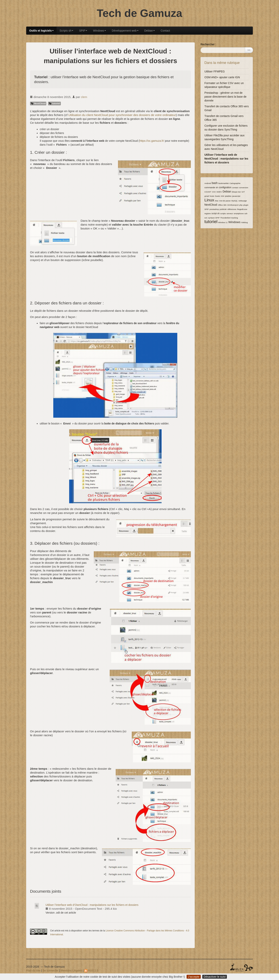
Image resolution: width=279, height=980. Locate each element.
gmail (207, 196)
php (241, 205)
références (232, 209)
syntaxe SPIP (214, 218)
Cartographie (235, 183)
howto (218, 196)
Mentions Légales (71, 971)
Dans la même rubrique (222, 63)
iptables (228, 196)
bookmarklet (223, 183)
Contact (165, 31)
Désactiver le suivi (215, 977)
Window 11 (223, 222)
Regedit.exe (242, 209)
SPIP (83, 31)
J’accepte (194, 977)
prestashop (214, 209)
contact (235, 188)
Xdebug (245, 222)
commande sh (211, 187)
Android (208, 183)
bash (215, 183)
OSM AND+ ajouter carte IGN (222, 77)
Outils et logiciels (41, 31)
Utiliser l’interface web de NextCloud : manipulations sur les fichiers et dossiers (226, 159)
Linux (209, 200)
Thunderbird (225, 218)
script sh (216, 213)
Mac (217, 201)
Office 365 (222, 205)
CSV (214, 192)
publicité (223, 209)
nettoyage (243, 201)
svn (206, 218)
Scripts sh (66, 31)
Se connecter (51, 971)
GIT (243, 192)
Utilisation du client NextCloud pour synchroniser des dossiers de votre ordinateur (122, 115)
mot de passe (225, 201)
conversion (244, 188)
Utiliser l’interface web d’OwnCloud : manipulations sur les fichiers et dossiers (92, 905)
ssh (246, 213)
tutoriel (54, 103)
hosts (212, 196)
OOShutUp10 (233, 205)
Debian (150, 31)
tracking (235, 218)
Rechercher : (208, 44)
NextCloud (38, 103)
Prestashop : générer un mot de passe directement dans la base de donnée (225, 97)
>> (249, 50)
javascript (236, 196)
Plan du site (33, 971)
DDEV (219, 192)
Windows (99, 31)
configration (225, 187)
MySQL (235, 201)
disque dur (236, 192)
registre (208, 213)
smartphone (239, 213)
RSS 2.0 (91, 971)
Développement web (125, 31)
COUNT (208, 192)
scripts (223, 213)
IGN (223, 196)
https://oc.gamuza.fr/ (152, 141)
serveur (230, 213)
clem (84, 97)
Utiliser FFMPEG (215, 71)
